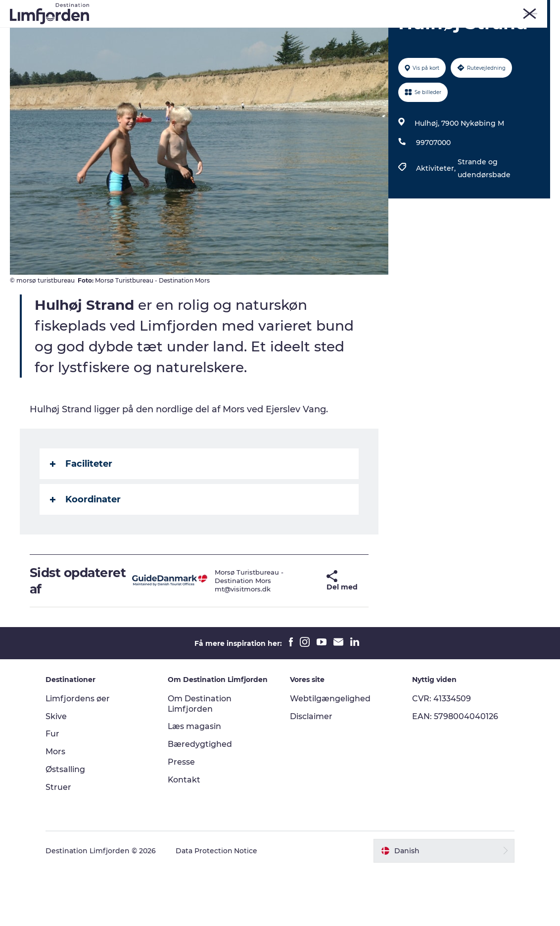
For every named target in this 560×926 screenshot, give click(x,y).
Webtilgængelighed (330, 755)
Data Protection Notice (218, 907)
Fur (395, 9)
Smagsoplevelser (399, 32)
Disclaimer (311, 772)
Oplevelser (149, 32)
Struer (469, 9)
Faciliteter (81, 520)
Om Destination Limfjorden (200, 760)
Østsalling (66, 826)
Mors (443, 9)
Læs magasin (195, 783)
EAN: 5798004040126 (455, 772)
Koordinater (85, 556)
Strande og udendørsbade (484, 225)
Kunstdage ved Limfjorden (233, 32)
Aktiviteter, (436, 225)
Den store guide (350, 42)
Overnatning (282, 42)
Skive (418, 9)
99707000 (433, 199)
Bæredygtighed (200, 801)
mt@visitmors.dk (232, 645)
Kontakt (185, 836)
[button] (307, 637)
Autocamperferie (212, 42)
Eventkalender (325, 32)
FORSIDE (500, 9)
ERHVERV (537, 9)
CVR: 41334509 (441, 755)
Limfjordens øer (79, 755)
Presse (182, 818)
